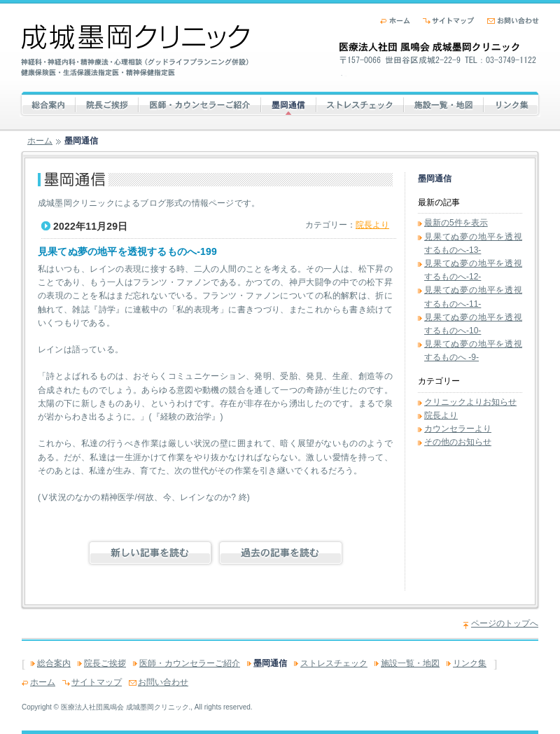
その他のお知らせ (458, 442)
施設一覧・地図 (444, 103)
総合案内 (65, 103)
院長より (372, 225)
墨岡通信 (289, 103)
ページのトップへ (505, 623)
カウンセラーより (458, 429)
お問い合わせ (513, 21)
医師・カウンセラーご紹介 (199, 103)
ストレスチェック (364, 103)
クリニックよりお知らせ (470, 402)
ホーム (395, 21)
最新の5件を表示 (456, 223)
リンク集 (512, 103)
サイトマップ (449, 21)
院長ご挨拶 (113, 103)
